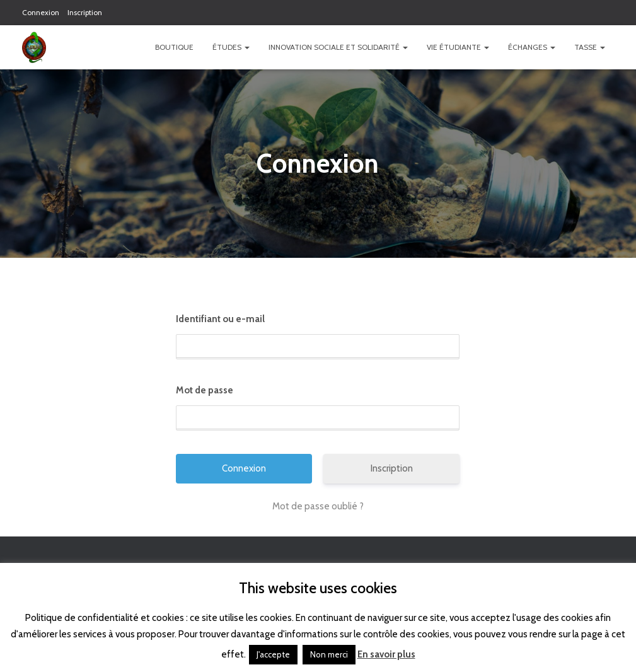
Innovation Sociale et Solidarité (338, 47)
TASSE (590, 47)
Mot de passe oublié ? (318, 506)
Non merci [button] (329, 654)
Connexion (41, 12)
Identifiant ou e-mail (220, 319)
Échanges (532, 47)
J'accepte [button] (273, 654)
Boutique (174, 47)
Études (231, 47)
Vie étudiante (458, 47)
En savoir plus (386, 654)
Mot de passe (205, 390)
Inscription (85, 12)
